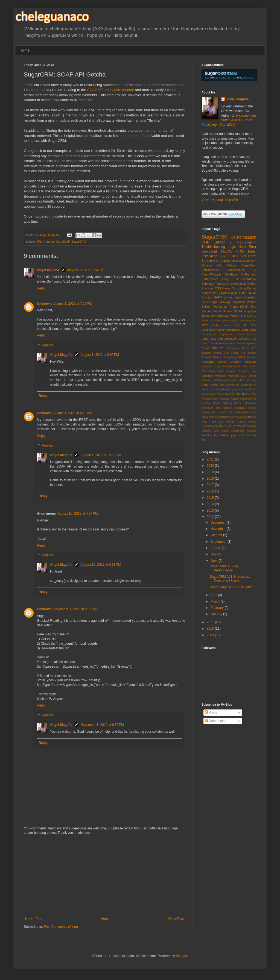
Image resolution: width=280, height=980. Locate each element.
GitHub (222, 362)
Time (204, 422)
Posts (211, 712)
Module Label (210, 380)
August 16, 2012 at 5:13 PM (100, 565)
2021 (211, 459)
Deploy (252, 288)
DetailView (231, 339)
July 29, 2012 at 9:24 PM (85, 270)
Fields (235, 353)
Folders (217, 357)
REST (234, 279)
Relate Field (249, 394)
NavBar (214, 385)
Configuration (229, 261)
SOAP (66, 242)
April (214, 595)
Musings (251, 380)
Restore (206, 403)
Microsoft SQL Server (242, 376)
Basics (227, 325)
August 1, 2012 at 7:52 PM (72, 304)
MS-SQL (225, 302)
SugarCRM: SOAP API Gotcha (232, 587)
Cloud (253, 330)
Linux (205, 302)
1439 (243, 316)
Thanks (252, 417)
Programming (52, 242)
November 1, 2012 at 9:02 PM (75, 609)
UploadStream (210, 426)
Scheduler (207, 408)
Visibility (206, 431)
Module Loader (228, 380)
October (217, 535)
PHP (206, 242)
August (216, 548)
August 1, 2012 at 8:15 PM (72, 413)
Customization (244, 237)
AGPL (205, 320)
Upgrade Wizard (229, 316)
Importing (227, 297)
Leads (239, 297)
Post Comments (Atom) (61, 927)
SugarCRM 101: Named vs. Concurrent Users (230, 579)
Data (213, 339)
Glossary (236, 362)
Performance (210, 279)
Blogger (181, 956)
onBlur (241, 435)
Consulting (239, 288)
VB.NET (242, 426)
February (218, 608)
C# (254, 270)
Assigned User (239, 284)
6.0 (254, 316)
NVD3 (205, 385)
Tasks (232, 417)
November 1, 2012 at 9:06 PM (102, 725)
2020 (211, 466)
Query (224, 279)
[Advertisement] (104, 876)
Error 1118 (249, 348)
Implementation (231, 366)
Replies (47, 345)
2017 (211, 485)
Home (24, 50)
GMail (241, 357)
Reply (41, 288)
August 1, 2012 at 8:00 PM (100, 355)
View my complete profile (220, 200)
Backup (216, 325)
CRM (240, 251)
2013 (211, 510)
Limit (221, 371)
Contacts (240, 334)
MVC (216, 261)
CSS (218, 288)
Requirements (248, 399)
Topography (209, 316)
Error (253, 247)
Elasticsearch (228, 293)
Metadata (207, 376)
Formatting (230, 357)
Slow (214, 412)
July (214, 554)
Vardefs (252, 426)
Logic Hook (237, 247)
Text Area (241, 417)
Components (225, 334)
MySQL (227, 251)
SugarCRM (79, 242)
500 (249, 316)
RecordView (248, 279)
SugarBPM (208, 417)
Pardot (205, 389)
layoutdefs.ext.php (225, 435)
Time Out (217, 422)
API (38, 242)
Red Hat (236, 394)
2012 (211, 517)
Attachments (236, 270)
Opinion (207, 265)
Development (247, 261)
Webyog (251, 431)
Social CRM (225, 412)
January (217, 614)
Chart (245, 330)
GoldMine (251, 362)
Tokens (230, 422)
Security (207, 311)
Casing (220, 330)
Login (214, 302)
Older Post (176, 919)
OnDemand (249, 274)
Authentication (248, 320)
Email (252, 251)
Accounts (215, 320)
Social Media (240, 412)
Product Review (220, 389)
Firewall (206, 357)
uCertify (252, 435)
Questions (237, 389)
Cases (227, 288)
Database (231, 274)
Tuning (241, 422)
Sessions (240, 408)
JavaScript (209, 251)
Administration (211, 270)
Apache (226, 320)
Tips (253, 311)
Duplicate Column (234, 343)
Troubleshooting (213, 247)
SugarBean (249, 265)
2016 (211, 491)
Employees (233, 348)
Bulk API (241, 325)
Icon (217, 366)
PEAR (253, 385)
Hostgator (207, 366)
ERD (214, 348)
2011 (211, 622)
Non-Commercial (229, 385)
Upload (252, 422)
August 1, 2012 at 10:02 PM (100, 455)
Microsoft (220, 376)
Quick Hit (250, 389)
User (222, 426)
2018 (211, 479)
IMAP (216, 297)
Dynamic (251, 343)
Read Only (224, 394)
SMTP (244, 307)
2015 (211, 498)
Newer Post (34, 919)
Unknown (44, 304)
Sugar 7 (223, 242)
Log (254, 371)
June (215, 561)
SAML (217, 403)
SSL (219, 265)
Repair (235, 399)
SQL (253, 307)
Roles (234, 307)
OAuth (244, 385)
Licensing (250, 297)
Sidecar (232, 265)
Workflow (207, 435)
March (216, 602)
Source (227, 311)
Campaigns (208, 330)
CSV (253, 325)
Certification (233, 330)
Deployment (209, 293)
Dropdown (216, 343)
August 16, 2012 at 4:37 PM (78, 514)
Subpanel (208, 284)
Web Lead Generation (229, 431)
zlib (203, 440)
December (219, 523)
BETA (205, 325)
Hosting (207, 297)
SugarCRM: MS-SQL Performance (225, 568)
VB (235, 426)
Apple (235, 320)
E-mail (205, 348)
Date (220, 339)
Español (206, 353)
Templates (222, 284)
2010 (211, 629)
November (219, 529)
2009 (211, 635)
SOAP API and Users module (111, 90)
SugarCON (221, 417)
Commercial (208, 334)
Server (218, 311)
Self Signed (224, 408)
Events (218, 353)
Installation (209, 256)
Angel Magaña (48, 270)
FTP (226, 353)
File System (249, 353)
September (219, 542)
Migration (239, 302)
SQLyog (227, 403)
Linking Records (238, 371)
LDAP (245, 366)
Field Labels (248, 293)
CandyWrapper (211, 274)
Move (242, 380)
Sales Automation (245, 403)
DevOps (244, 339)
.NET (234, 256)
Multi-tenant (220, 307)
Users (229, 426)
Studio (253, 412)
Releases (224, 399)
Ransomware (209, 394)
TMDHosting (241, 311)
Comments (215, 721)
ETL (222, 348)
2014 (211, 504)
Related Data (209, 399)
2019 (211, 472)
